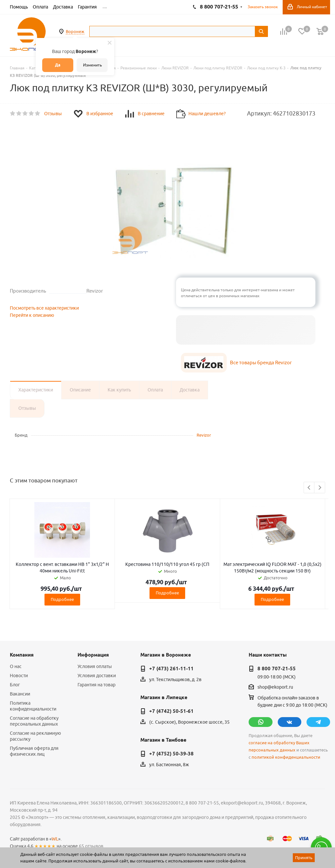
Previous (309, 488)
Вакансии (20, 694)
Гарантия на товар (97, 685)
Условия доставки (97, 676)
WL (55, 839)
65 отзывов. (92, 846)
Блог (15, 685)
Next (320, 488)
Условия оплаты (95, 666)
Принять (304, 858)
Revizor (204, 435)
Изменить (92, 65)
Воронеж (75, 31)
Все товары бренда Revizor (261, 362)
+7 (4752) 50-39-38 (171, 754)
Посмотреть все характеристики (44, 308)
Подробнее (62, 599)
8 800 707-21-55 (277, 669)
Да (58, 65)
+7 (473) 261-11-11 (171, 669)
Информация (93, 655)
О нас (16, 666)
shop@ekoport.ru (275, 687)
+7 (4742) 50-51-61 (171, 711)
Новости (19, 676)
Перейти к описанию (32, 315)
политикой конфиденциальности (286, 757)
